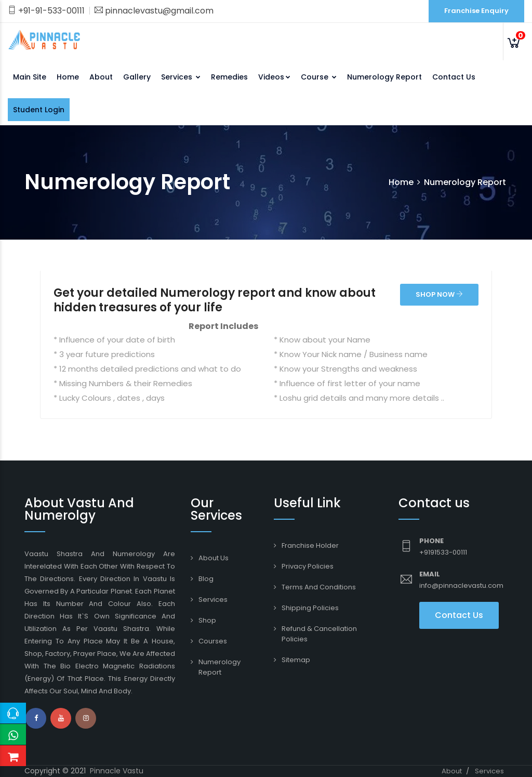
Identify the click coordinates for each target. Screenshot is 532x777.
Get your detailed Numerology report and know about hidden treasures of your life (215, 300)
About (101, 77)
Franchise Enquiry (476, 11)
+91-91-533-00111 (46, 11)
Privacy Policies (308, 566)
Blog (206, 579)
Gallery (137, 77)
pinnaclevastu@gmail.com (154, 11)
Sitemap (296, 660)
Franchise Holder (310, 545)
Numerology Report (384, 77)
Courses (213, 641)
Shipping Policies (310, 608)
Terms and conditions (319, 587)
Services (181, 77)
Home (68, 77)
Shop (207, 620)
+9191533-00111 (443, 552)
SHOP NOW (439, 294)
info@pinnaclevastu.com (461, 585)
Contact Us (454, 77)
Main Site (30, 77)
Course (319, 77)
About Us (214, 558)
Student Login (39, 110)
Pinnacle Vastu (117, 771)
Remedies (229, 77)
